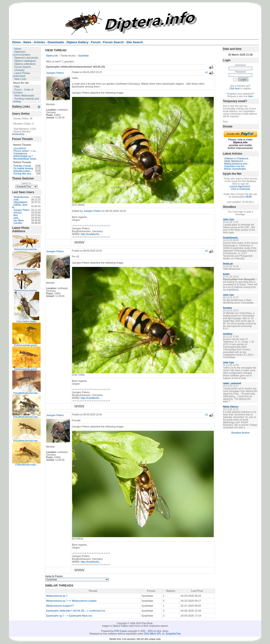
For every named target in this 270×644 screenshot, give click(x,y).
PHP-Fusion (121, 631)
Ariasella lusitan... (23, 171)
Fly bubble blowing (23, 168)
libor (16, 215)
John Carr (229, 220)
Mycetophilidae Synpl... (26, 159)
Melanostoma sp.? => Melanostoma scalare (71, 601)
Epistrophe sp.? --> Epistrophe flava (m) (69, 616)
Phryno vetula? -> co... (25, 151)
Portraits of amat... (23, 166)
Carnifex (18, 223)
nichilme (228, 334)
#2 (207, 251)
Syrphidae (84, 56)
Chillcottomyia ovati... (26, 465)
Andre (226, 274)
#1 (207, 72)
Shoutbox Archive (240, 433)
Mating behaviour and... (237, 164)
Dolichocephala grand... (26, 345)
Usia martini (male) (26, 321)
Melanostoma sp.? (57, 596)
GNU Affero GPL (153, 634)
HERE (249, 197)
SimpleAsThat (173, 634)
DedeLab (228, 264)
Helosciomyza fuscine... (26, 249)
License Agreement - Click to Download (240, 188)
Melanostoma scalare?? (60, 606)
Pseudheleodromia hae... (26, 393)
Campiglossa (20, 154)
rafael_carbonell (232, 383)
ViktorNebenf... (21, 202)
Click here (235, 89)
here (251, 96)
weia (16, 218)
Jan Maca (19, 220)
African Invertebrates (235, 169)
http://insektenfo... (91, 234)
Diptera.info (52, 56)
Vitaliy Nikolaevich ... (235, 161)
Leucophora (20, 148)
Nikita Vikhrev (231, 407)
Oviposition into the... (235, 166)
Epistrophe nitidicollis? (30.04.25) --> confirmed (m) (76, 611)
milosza (17, 213)
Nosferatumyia (21, 197)
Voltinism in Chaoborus (236, 159)
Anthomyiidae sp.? (23, 156)
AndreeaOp (18, 134)
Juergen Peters (21, 210)
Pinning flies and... (23, 174)
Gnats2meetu (230, 238)
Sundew (227, 308)
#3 (207, 415)
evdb (16, 200)
